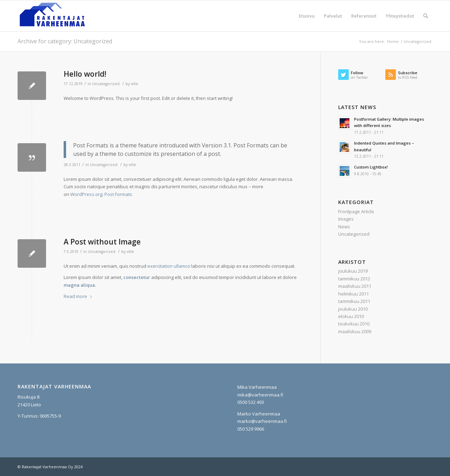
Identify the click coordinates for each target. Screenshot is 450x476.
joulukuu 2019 (353, 271)
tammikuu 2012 (354, 279)
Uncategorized (106, 84)
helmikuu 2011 (353, 294)
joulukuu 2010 (353, 309)
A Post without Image (102, 242)
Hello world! (85, 74)
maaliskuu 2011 (355, 286)
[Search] (426, 16)
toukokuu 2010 (354, 324)
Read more (79, 296)
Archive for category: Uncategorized (65, 41)
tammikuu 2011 (354, 301)
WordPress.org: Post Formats (101, 194)
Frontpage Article (356, 211)
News (344, 227)
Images (346, 219)
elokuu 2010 (351, 316)
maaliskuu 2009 (355, 331)
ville (134, 84)
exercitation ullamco (169, 266)
